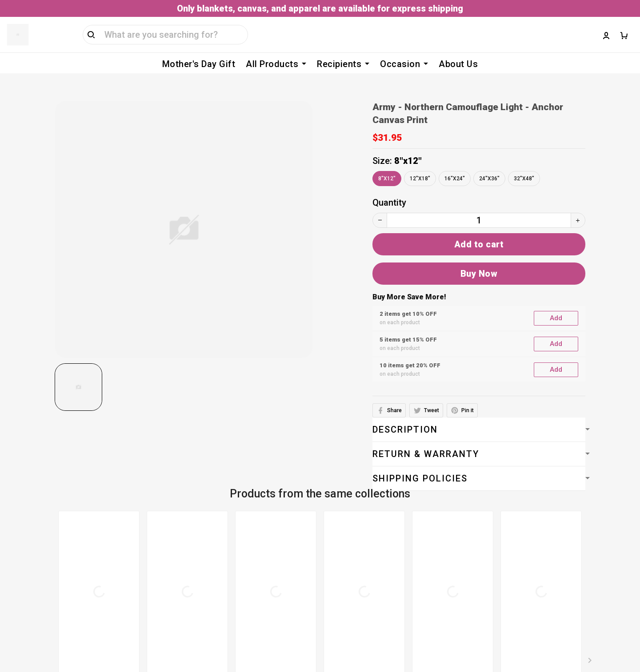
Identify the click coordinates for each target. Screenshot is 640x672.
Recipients (343, 64)
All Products (276, 64)
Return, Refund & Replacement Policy (295, 609)
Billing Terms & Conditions (274, 538)
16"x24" (455, 165)
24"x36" (489, 165)
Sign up (610, 559)
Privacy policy (248, 556)
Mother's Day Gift (199, 64)
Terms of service (255, 521)
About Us (458, 64)
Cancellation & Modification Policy (290, 592)
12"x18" (420, 165)
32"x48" (524, 165)
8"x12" (408, 147)
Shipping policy (251, 574)
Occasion (404, 64)
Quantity (389, 189)
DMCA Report (433, 648)
